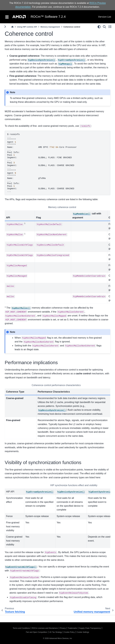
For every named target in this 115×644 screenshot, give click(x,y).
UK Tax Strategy (56, 632)
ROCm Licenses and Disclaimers (45, 628)
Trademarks (72, 628)
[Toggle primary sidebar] (5, 27)
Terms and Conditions (21, 628)
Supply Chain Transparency (90, 628)
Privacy (63, 628)
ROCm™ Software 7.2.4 (48, 17)
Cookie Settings (83, 632)
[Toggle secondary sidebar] (110, 27)
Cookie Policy (69, 632)
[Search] (104, 27)
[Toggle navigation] (7, 17)
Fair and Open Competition (36, 632)
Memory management (50, 27)
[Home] (12, 27)
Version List (105, 17)
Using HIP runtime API (27, 27)
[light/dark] (99, 27)
